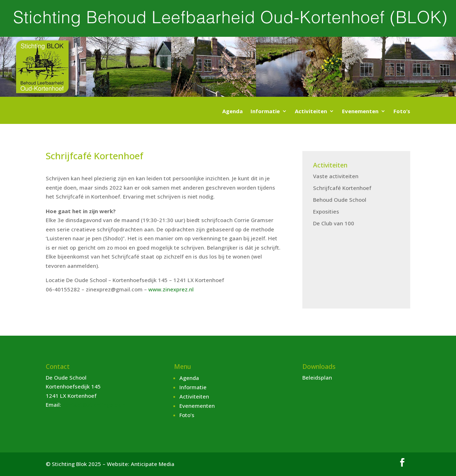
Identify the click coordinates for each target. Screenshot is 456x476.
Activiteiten (311, 112)
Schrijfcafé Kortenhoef (342, 188)
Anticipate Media (153, 464)
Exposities (326, 211)
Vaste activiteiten (336, 176)
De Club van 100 (334, 223)
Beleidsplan (317, 377)
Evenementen (360, 112)
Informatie (265, 112)
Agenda (232, 112)
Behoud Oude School (340, 200)
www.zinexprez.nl (171, 289)
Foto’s (402, 112)
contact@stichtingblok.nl (95, 405)
